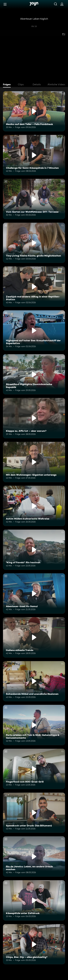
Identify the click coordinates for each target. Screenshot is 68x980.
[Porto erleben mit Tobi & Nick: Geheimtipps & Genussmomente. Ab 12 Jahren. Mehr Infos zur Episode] (34, 725)
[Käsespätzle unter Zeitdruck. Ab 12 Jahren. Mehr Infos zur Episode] (34, 900)
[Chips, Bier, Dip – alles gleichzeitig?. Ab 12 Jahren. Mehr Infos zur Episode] (34, 944)
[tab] (8, 85)
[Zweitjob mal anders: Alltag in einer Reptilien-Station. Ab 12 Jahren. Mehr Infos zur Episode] (34, 287)
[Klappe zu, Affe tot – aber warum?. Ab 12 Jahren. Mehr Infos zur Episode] (34, 418)
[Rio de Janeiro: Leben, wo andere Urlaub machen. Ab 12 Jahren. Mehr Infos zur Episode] (34, 856)
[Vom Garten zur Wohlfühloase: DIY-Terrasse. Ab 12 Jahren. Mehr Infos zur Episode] (34, 199)
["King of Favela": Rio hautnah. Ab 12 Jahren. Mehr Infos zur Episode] (34, 550)
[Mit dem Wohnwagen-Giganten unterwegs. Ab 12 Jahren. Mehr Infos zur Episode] (34, 462)
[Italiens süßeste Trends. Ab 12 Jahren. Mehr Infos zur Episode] (34, 637)
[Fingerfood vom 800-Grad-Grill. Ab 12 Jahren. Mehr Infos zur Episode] (34, 769)
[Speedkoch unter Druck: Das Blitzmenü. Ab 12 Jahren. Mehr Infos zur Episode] (34, 813)
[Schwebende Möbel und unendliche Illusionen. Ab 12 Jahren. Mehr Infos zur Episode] (34, 681)
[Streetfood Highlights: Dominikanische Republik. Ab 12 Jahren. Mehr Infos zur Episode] (34, 374)
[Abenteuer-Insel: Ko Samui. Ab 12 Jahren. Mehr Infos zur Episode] (34, 593)
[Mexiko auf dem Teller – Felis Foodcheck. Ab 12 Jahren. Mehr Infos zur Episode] (34, 111)
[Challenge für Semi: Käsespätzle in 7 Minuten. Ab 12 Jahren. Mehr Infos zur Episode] (34, 155)
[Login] (62, 4)
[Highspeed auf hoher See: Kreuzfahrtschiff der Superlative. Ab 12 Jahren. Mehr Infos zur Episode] (34, 330)
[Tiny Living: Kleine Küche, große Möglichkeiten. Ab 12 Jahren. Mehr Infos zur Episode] (34, 243)
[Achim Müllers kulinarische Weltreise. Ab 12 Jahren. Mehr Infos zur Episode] (34, 506)
